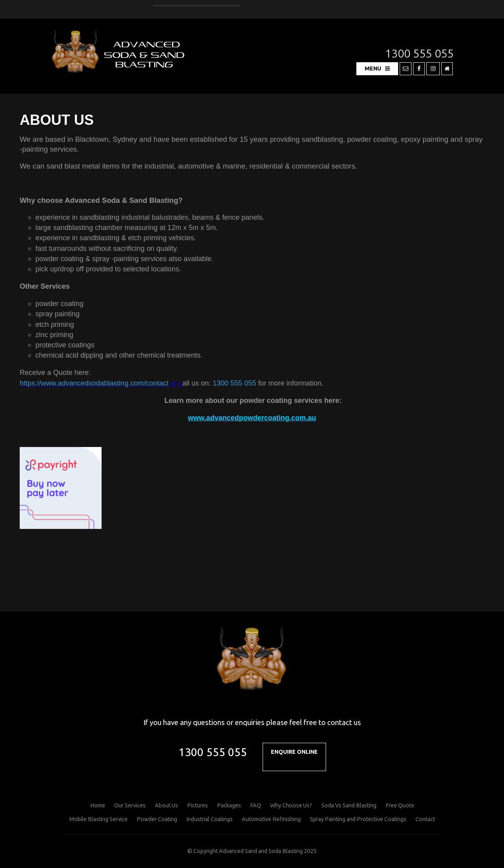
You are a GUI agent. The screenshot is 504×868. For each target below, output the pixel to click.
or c (101, 383)
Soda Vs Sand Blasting (349, 805)
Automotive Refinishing (271, 819)
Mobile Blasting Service (98, 819)
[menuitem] (98, 806)
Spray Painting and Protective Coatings (358, 819)
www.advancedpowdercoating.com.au (252, 418)
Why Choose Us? (291, 805)
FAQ (256, 805)
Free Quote (400, 805)
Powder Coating (157, 819)
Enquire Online (294, 752)
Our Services (130, 805)
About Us (166, 805)
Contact (425, 819)
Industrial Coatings (209, 819)
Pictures (197, 805)
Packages (229, 805)
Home (98, 805)
